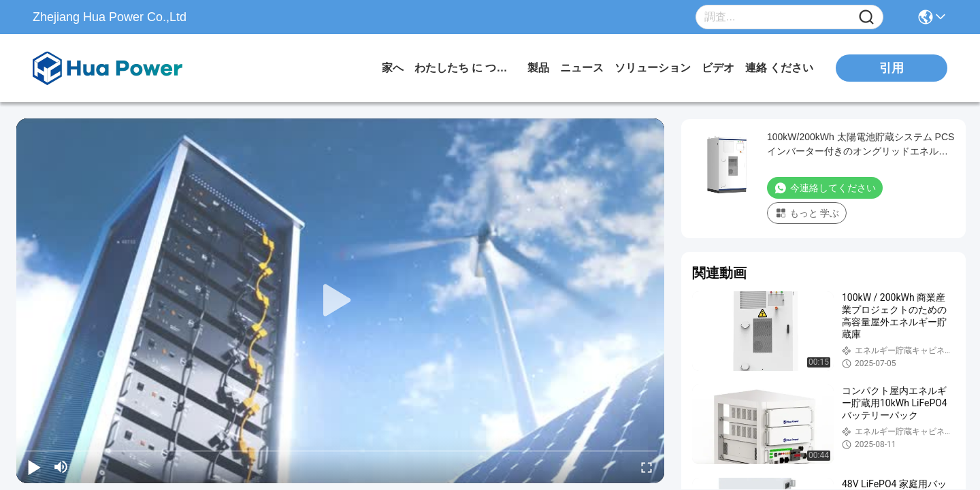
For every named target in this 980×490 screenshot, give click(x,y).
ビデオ (718, 68)
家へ (393, 68)
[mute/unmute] (61, 467)
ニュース (582, 68)
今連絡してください (825, 188)
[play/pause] (34, 467)
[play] (340, 301)
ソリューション (653, 68)
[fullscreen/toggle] (647, 467)
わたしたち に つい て (465, 68)
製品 (538, 68)
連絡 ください (779, 68)
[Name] (866, 17)
